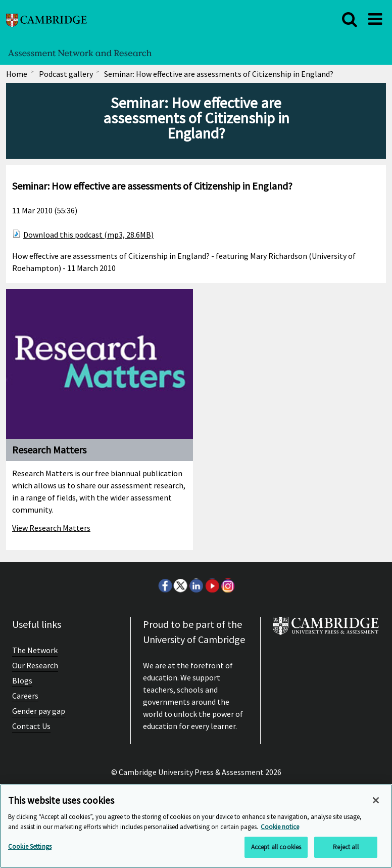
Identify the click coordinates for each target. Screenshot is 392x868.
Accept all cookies (276, 847)
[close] (350, 19)
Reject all (346, 847)
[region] (196, 826)
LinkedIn (196, 585)
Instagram (227, 585)
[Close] (376, 800)
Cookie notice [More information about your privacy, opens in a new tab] (280, 827)
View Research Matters (51, 528)
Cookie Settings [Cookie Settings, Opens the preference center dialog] (30, 847)
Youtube (212, 585)
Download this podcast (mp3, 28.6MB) (88, 235)
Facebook (165, 585)
